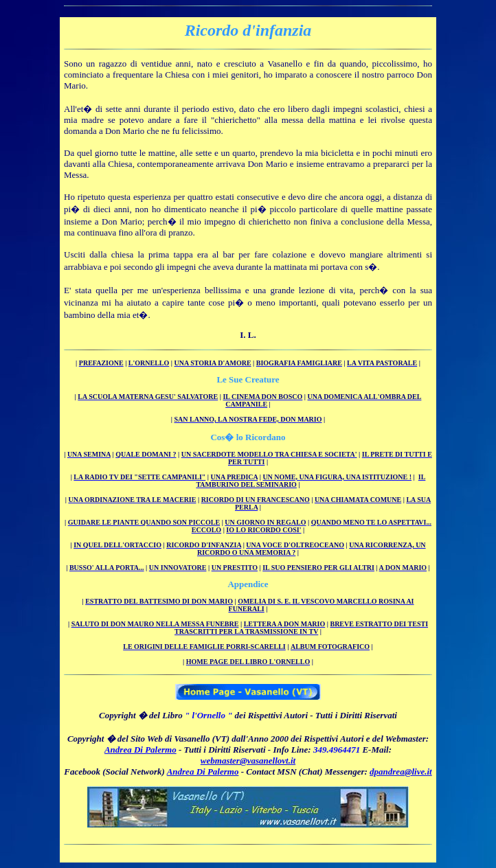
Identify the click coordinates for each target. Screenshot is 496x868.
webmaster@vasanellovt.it (248, 761)
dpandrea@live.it (401, 772)
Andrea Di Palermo (140, 750)
